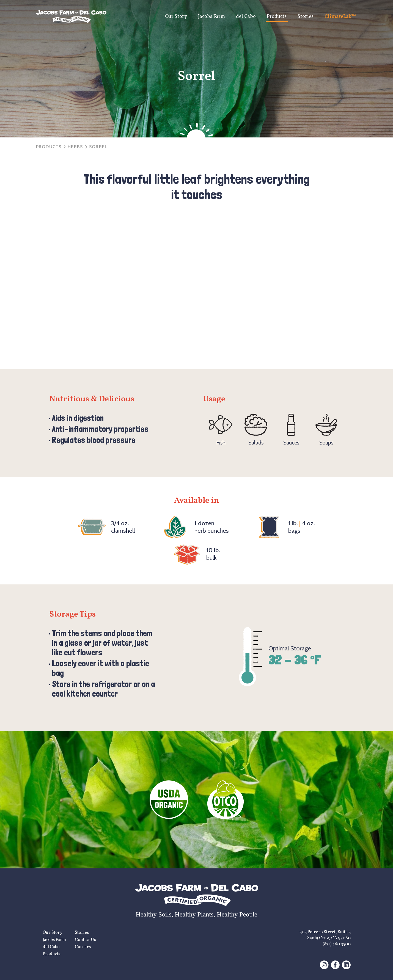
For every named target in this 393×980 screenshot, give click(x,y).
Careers (83, 947)
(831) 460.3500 (337, 944)
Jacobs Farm (211, 17)
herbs (75, 147)
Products (277, 17)
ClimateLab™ (340, 17)
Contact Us (85, 940)
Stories (306, 17)
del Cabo (246, 17)
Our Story (176, 17)
